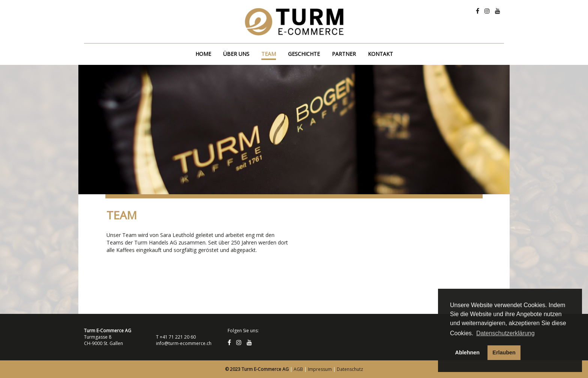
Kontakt (380, 54)
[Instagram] (487, 11)
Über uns (236, 54)
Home (203, 54)
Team (269, 54)
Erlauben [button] (504, 352)
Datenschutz (350, 369)
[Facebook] (478, 11)
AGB (298, 369)
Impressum (320, 369)
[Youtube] (498, 11)
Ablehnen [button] (468, 352)
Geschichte (304, 54)
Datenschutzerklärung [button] (505, 333)
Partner (344, 54)
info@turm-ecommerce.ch (184, 343)
